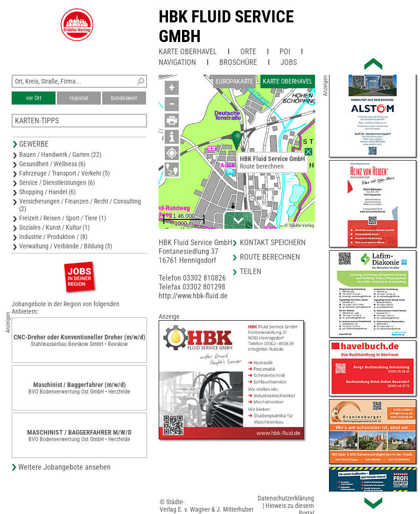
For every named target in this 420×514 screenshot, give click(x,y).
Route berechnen (262, 166)
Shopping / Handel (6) (47, 192)
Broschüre (238, 62)
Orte (248, 52)
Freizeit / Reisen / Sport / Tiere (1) (63, 218)
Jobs (289, 62)
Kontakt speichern (273, 243)
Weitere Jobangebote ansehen (64, 467)
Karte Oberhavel (188, 52)
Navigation (177, 62)
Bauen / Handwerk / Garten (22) (60, 155)
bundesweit (124, 98)
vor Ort (34, 98)
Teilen (251, 271)
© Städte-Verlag (299, 225)
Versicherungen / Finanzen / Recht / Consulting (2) (80, 205)
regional (79, 98)
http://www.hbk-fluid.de (193, 296)
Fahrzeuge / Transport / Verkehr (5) (64, 173)
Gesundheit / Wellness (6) (52, 164)
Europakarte (234, 81)
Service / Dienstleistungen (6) (57, 183)
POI (285, 52)
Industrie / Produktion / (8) (53, 237)
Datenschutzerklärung (286, 498)
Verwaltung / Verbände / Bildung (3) (66, 246)
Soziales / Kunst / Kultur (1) (54, 227)
